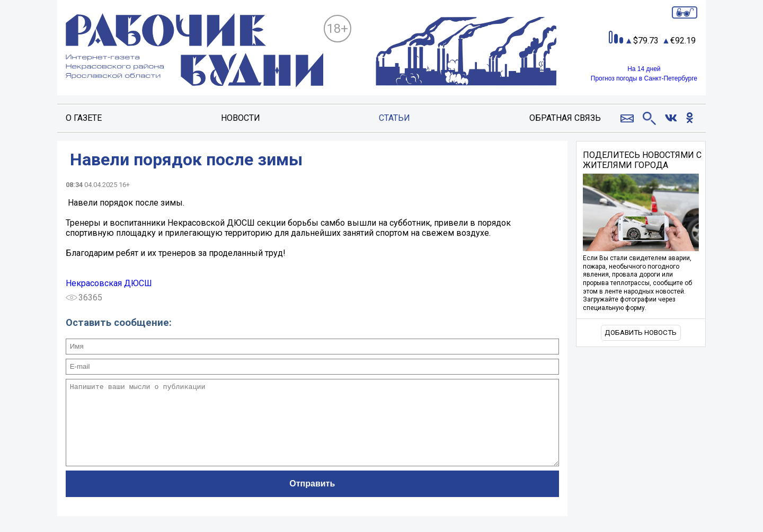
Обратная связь (565, 118)
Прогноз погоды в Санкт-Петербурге (644, 78)
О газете (84, 118)
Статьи (394, 118)
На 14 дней (644, 69)
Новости (241, 118)
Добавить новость (641, 332)
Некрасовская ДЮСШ (109, 283)
